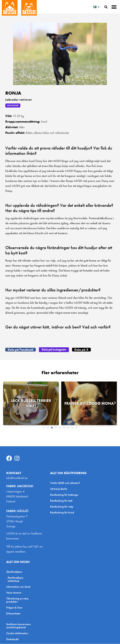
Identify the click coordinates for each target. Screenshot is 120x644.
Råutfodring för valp (62, 507)
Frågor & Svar (14, 608)
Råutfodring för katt (61, 501)
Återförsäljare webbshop (15, 579)
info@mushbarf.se (17, 478)
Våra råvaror (14, 593)
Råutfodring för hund (62, 513)
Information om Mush (18, 587)
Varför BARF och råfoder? (65, 483)
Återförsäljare (15, 572)
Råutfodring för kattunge (64, 495)
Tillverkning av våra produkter (17, 600)
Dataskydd (12, 639)
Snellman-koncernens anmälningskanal (18, 626)
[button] (114, 7)
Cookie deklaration (17, 633)
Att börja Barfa (59, 489)
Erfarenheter (13, 614)
